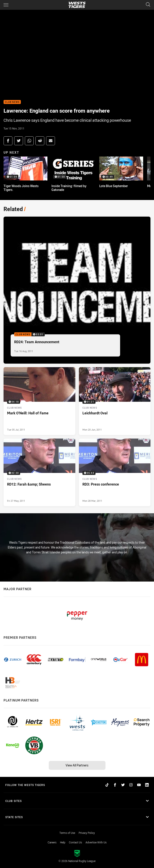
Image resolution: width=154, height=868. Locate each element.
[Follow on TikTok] (107, 785)
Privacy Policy (87, 833)
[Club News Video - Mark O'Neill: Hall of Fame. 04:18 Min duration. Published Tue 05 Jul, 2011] (39, 401)
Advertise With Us (96, 842)
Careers (52, 842)
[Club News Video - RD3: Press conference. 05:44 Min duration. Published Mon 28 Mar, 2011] (115, 472)
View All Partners (77, 765)
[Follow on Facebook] (115, 785)
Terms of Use (67, 833)
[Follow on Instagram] (131, 785)
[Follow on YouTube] (139, 785)
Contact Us (75, 842)
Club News (12, 102)
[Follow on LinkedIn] (147, 785)
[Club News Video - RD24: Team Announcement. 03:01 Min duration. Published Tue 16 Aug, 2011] (77, 290)
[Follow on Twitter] (123, 785)
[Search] (148, 5)
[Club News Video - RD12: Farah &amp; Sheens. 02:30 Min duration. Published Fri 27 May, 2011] (39, 472)
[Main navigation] (6, 5)
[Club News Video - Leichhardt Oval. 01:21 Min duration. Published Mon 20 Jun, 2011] (115, 401)
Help (63, 842)
